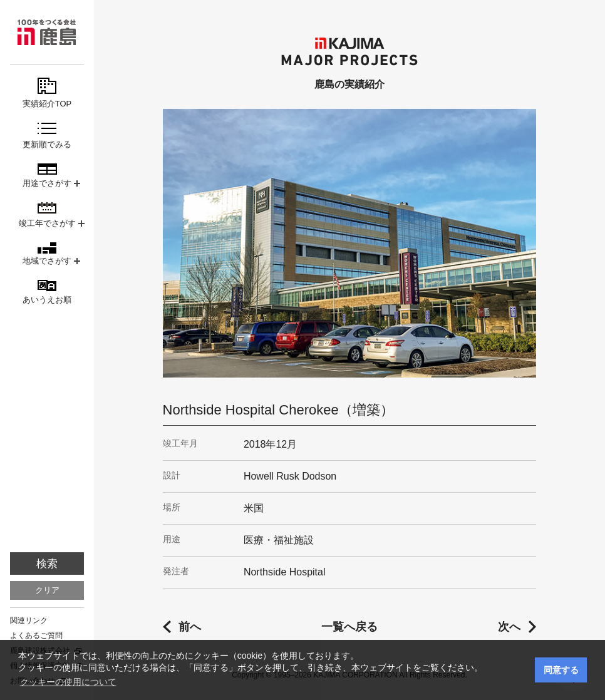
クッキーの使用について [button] (68, 682)
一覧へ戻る (349, 627)
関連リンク (29, 620)
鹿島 (47, 32)
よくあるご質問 (36, 636)
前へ (190, 627)
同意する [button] (561, 670)
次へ (509, 627)
